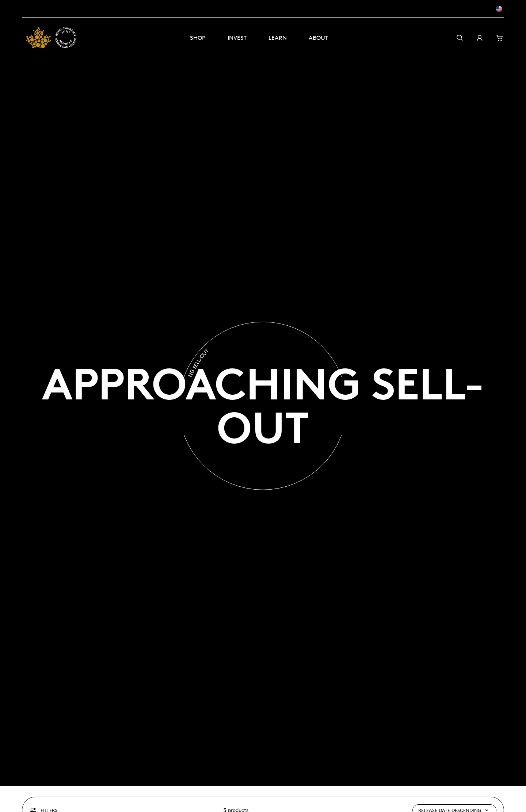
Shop (198, 38)
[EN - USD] (486, 9)
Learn (278, 38)
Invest (237, 38)
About (318, 38)
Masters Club (37, 9)
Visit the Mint (77, 9)
